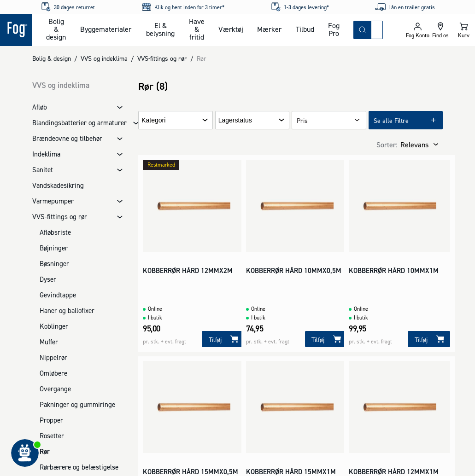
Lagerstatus (235, 120)
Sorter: (387, 145)
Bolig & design (56, 29)
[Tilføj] (223, 339)
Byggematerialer (106, 29)
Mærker (269, 29)
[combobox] (377, 30)
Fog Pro (334, 29)
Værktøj (231, 29)
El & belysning (160, 29)
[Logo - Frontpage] (16, 30)
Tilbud (305, 29)
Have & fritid (197, 29)
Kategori (153, 120)
